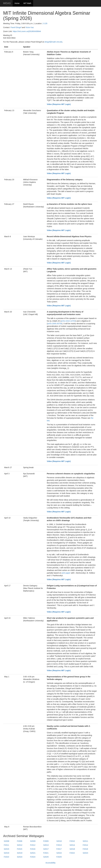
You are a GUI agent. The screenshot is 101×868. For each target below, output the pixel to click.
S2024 (20, 857)
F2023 (6, 857)
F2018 (85, 849)
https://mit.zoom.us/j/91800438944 (27, 31)
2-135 (45, 23)
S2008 (6, 841)
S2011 (85, 841)
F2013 (59, 845)
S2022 (59, 853)
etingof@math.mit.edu (53, 42)
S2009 (33, 841)
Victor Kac (30, 27)
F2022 (72, 853)
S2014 (72, 845)
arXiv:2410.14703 (68, 321)
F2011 (6, 845)
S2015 (6, 849)
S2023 (85, 853)
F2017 (59, 849)
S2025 (46, 857)
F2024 (33, 857)
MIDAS (7, 3)
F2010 (72, 841)
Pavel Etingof (16, 27)
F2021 (46, 853)
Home (17, 3)
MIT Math (27, 3)
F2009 (46, 841)
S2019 (6, 853)
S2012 (20, 845)
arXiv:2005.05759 (55, 324)
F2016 (33, 849)
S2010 (59, 841)
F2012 (33, 845)
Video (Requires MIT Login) (59, 104)
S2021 (33, 853)
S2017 (46, 849)
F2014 (85, 845)
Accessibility (50, 863)
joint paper (66, 573)
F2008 (20, 841)
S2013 (46, 845)
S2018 (72, 849)
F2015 (20, 849)
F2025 (59, 857)
